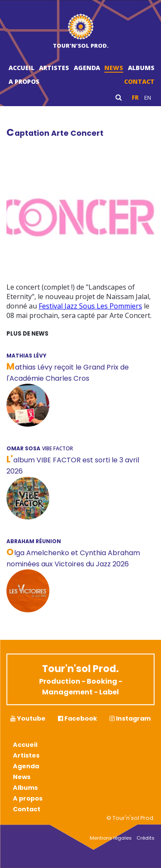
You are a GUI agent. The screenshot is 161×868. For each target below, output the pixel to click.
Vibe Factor (58, 448)
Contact (139, 81)
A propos (24, 81)
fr (135, 98)
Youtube (28, 718)
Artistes (54, 68)
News (114, 68)
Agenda (87, 68)
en (148, 98)
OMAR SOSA (23, 448)
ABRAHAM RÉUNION (34, 541)
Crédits (146, 838)
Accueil (21, 68)
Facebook (77, 718)
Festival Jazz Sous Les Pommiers (90, 306)
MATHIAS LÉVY (26, 356)
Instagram (130, 718)
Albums (141, 68)
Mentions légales (111, 838)
